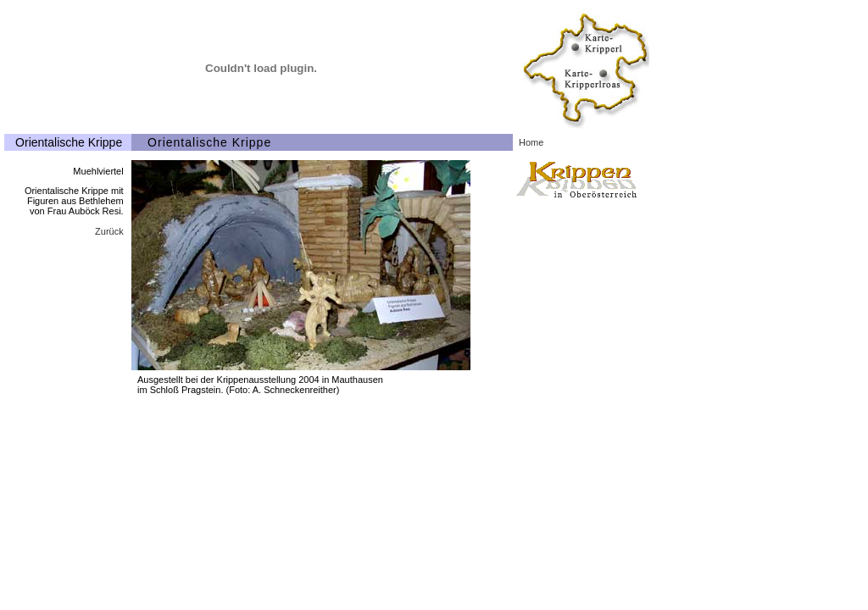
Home (531, 142)
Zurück (109, 231)
